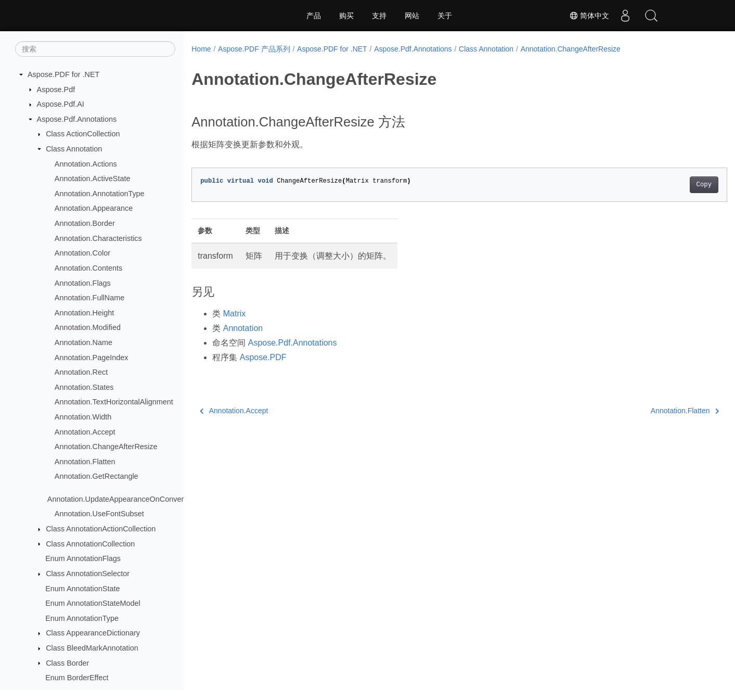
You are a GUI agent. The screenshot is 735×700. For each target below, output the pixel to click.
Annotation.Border (85, 223)
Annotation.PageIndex (92, 358)
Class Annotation (74, 149)
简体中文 (589, 16)
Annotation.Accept (85, 432)
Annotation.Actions (86, 164)
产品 (314, 16)
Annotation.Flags (83, 283)
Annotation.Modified (88, 327)
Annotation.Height (84, 313)
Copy (667, 185)
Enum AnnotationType (82, 618)
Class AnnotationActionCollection (101, 529)
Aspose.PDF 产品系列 (254, 49)
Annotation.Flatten (85, 462)
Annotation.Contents (88, 268)
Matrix (235, 314)
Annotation (243, 328)
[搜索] (95, 49)
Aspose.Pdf (56, 90)
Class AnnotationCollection (90, 544)
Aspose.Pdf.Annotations (77, 119)
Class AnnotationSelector (88, 574)
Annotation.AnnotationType (100, 194)
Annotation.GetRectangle (96, 476)
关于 (445, 16)
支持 (379, 16)
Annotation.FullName (89, 298)
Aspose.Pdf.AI (61, 104)
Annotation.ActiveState (93, 179)
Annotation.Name (83, 342)
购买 (346, 16)
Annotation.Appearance (94, 208)
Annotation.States (84, 387)
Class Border (67, 663)
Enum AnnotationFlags (83, 558)
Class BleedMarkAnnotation (92, 648)
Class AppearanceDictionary (93, 633)
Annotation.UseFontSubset (99, 514)
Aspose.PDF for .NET (63, 74)
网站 (412, 16)
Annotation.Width (83, 417)
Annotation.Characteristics (98, 238)
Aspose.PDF (263, 357)
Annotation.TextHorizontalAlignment (114, 402)
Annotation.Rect (81, 372)
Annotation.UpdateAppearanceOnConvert (117, 499)
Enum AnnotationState (82, 589)
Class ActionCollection (83, 134)
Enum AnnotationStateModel (93, 603)
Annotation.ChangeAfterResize (106, 447)
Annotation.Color (82, 253)
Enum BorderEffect (77, 678)
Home (201, 49)
